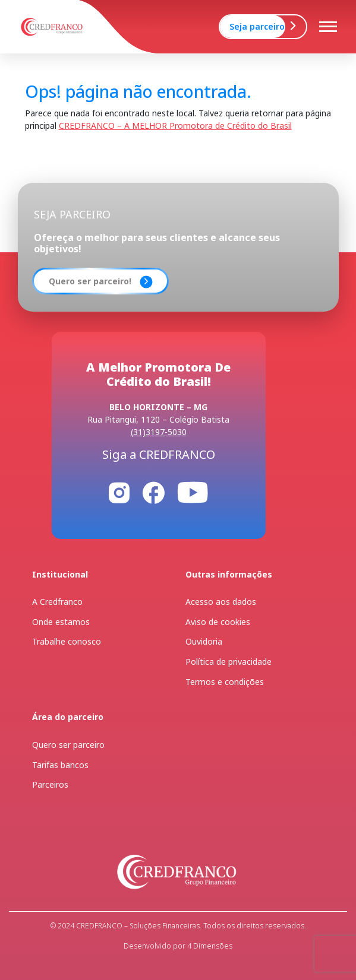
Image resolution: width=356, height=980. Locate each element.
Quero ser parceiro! (90, 281)
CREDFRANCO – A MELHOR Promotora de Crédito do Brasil (175, 126)
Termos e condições (225, 682)
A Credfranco (57, 602)
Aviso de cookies (218, 622)
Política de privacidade (229, 662)
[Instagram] (119, 492)
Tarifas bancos (60, 765)
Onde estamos (61, 622)
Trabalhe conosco (67, 641)
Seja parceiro (257, 26)
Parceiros (50, 784)
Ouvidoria (204, 641)
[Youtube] (193, 492)
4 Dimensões (209, 946)
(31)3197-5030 (159, 432)
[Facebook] (153, 492)
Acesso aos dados (221, 602)
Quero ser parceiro (68, 745)
